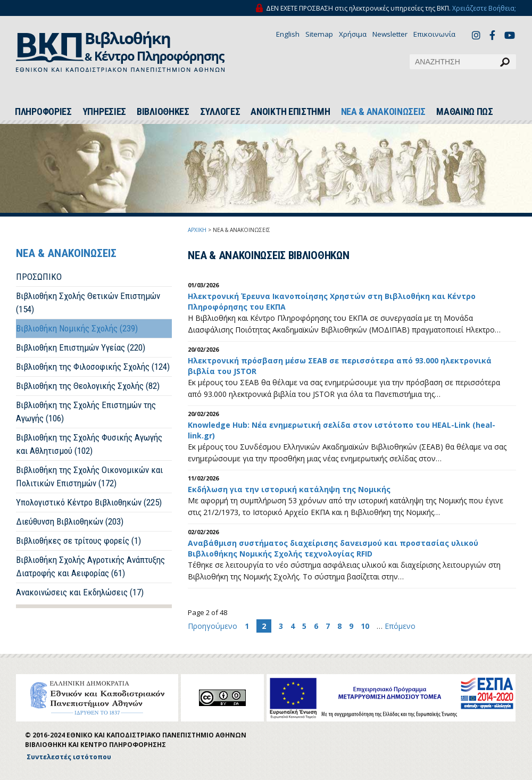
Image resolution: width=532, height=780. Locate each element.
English (288, 34)
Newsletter (390, 34)
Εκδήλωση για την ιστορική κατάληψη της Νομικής (289, 489)
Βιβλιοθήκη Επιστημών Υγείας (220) (81, 347)
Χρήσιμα (353, 34)
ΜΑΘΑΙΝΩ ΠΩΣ (465, 112)
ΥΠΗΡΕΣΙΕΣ (104, 112)
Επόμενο (400, 626)
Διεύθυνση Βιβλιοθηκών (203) (70, 521)
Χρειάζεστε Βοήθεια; (484, 8)
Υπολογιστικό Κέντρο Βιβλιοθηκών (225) (89, 502)
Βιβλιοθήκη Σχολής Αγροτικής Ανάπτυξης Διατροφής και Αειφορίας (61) (90, 566)
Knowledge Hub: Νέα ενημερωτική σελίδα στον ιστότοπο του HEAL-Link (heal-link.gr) (342, 430)
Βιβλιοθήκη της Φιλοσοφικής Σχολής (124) (93, 367)
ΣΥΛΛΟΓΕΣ (220, 112)
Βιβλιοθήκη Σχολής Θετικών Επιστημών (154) (88, 302)
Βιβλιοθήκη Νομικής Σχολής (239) (77, 328)
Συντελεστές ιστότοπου (69, 757)
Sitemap (319, 34)
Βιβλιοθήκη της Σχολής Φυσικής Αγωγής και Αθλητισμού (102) (89, 444)
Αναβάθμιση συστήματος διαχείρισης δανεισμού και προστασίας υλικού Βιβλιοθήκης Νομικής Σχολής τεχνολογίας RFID (333, 548)
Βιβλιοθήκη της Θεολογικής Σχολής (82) (88, 386)
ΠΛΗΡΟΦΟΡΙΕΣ (43, 112)
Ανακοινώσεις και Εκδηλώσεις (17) (80, 592)
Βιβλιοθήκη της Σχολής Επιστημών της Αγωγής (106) (86, 412)
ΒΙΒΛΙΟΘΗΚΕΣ (163, 112)
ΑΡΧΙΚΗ (197, 230)
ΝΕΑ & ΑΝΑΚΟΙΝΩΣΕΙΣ (384, 112)
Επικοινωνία (434, 34)
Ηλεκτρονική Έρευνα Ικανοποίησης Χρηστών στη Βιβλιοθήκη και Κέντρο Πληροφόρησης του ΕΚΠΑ (332, 301)
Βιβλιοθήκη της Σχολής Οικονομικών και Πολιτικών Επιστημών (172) (89, 476)
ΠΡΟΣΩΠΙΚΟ (39, 277)
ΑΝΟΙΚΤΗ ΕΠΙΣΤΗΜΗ (290, 112)
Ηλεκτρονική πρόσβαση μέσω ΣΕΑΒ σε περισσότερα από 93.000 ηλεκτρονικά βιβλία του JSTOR (340, 366)
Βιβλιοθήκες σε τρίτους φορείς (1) (78, 541)
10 (365, 626)
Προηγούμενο (214, 626)
